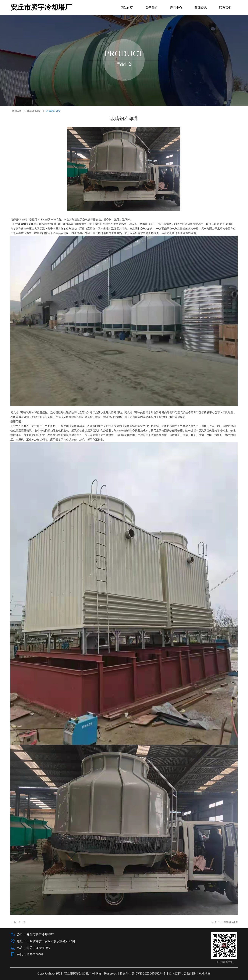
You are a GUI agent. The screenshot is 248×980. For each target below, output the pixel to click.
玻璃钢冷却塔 (34, 111)
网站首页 (17, 111)
